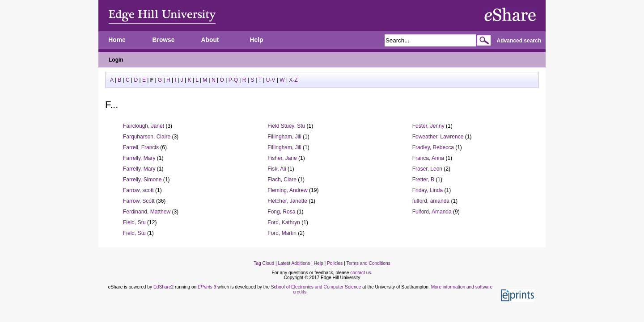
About (210, 40)
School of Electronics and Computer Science (316, 287)
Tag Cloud (264, 263)
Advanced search (519, 41)
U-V (271, 80)
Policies (335, 263)
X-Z (293, 80)
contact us (360, 273)
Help (257, 40)
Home (117, 40)
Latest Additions (294, 263)
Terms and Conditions (368, 263)
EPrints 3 (207, 287)
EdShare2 (163, 287)
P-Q (233, 80)
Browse (164, 40)
